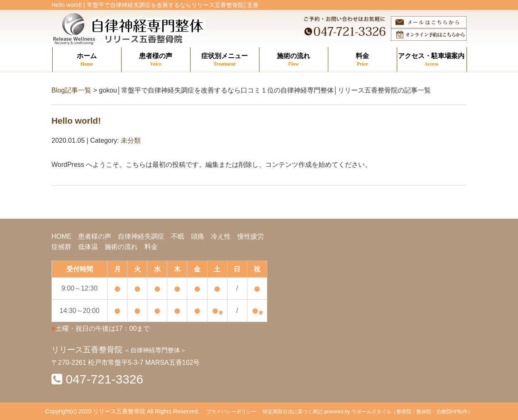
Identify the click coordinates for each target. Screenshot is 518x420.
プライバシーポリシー (231, 412)
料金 (363, 60)
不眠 (178, 236)
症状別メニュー (225, 60)
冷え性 (221, 236)
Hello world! (76, 121)
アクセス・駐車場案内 (431, 60)
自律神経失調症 (141, 236)
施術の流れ (294, 60)
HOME (61, 236)
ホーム (87, 60)
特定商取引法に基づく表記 (293, 412)
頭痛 (198, 236)
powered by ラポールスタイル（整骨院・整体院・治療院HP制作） (398, 412)
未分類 (131, 140)
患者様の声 (156, 60)
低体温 (88, 247)
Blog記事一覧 (71, 90)
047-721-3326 (104, 379)
